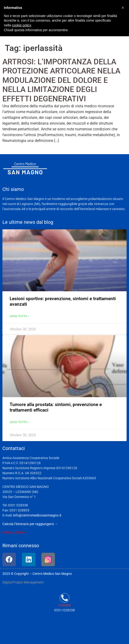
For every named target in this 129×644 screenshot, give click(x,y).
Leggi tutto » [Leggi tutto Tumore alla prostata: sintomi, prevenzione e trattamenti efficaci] (19, 422)
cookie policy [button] (21, 25)
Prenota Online (13, 532)
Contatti (65, 605)
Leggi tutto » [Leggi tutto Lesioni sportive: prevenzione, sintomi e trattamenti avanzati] (19, 316)
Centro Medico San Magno (52, 574)
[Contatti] (64, 598)
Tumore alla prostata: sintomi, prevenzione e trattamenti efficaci (56, 407)
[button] (123, 8)
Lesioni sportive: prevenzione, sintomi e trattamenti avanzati (63, 301)
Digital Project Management (23, 582)
